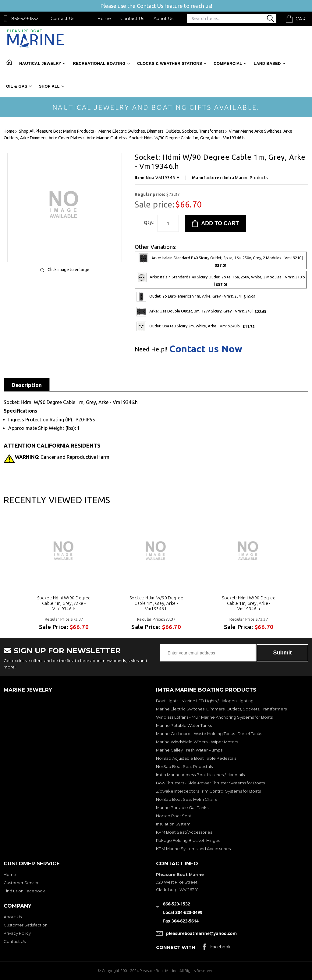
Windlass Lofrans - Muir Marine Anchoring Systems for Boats (214, 717)
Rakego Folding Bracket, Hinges (188, 840)
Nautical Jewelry (40, 63)
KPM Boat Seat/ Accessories (184, 832)
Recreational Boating (99, 63)
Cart (302, 19)
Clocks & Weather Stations (170, 63)
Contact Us (62, 19)
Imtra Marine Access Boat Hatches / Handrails (200, 775)
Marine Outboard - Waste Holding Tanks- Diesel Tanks (209, 734)
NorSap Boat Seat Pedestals (184, 766)
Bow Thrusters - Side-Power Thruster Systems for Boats (210, 783)
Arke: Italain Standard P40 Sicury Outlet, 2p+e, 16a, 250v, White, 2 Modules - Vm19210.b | (221, 280)
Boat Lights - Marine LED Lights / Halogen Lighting (205, 701)
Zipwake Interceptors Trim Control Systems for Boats (208, 791)
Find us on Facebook (24, 891)
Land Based (267, 63)
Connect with (176, 947)
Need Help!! (151, 349)
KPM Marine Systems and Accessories (193, 849)
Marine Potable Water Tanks (184, 725)
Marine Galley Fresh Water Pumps (189, 750)
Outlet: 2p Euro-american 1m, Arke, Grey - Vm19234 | (196, 297)
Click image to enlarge (68, 270)
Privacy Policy (17, 933)
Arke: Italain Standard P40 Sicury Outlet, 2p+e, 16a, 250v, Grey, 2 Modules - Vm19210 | (221, 260)
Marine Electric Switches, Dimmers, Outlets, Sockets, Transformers (221, 709)
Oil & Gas (17, 86)
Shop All (49, 86)
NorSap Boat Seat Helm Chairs (186, 799)
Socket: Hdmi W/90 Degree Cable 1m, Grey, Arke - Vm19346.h (64, 603)
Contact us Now (206, 349)
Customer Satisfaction (26, 925)
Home (104, 19)
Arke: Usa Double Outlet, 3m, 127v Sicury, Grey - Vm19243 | (201, 312)
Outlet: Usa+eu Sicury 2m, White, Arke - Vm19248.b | (195, 326)
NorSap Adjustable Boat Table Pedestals (196, 758)
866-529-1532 (25, 19)
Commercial (228, 63)
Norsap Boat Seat (174, 816)
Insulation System (173, 824)
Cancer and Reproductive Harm (62, 457)
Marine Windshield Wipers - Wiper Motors (197, 742)
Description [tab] (27, 385)
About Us (163, 19)
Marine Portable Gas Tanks (182, 807)
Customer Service (22, 883)
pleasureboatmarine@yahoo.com (201, 933)
